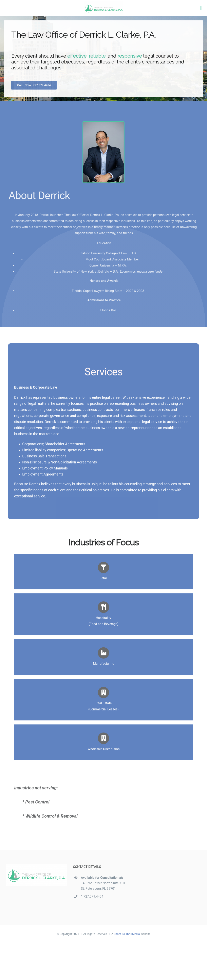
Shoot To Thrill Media (127, 934)
